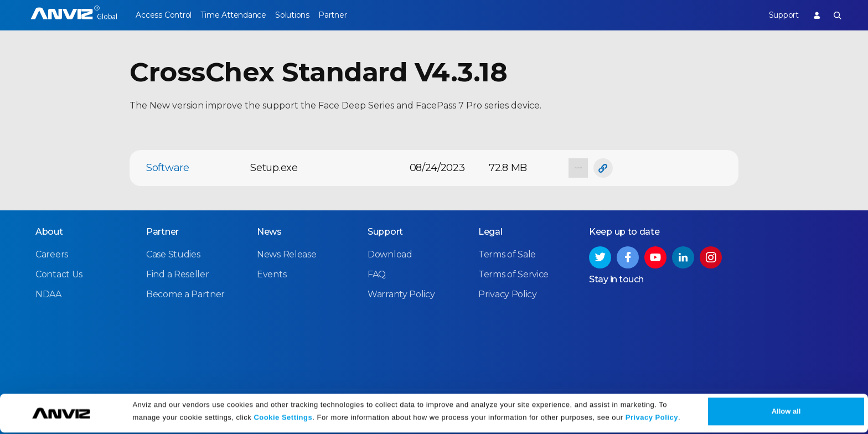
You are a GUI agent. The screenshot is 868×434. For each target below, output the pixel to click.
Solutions (309, 15)
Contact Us (59, 274)
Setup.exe (274, 168)
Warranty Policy (401, 294)
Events (272, 274)
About (49, 231)
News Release (286, 254)
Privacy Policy (652, 419)
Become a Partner (185, 294)
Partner (358, 15)
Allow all (786, 413)
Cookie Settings (283, 419)
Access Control (163, 15)
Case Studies (173, 254)
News (269, 231)
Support (775, 15)
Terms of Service (513, 274)
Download (390, 254)
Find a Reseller (178, 274)
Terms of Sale (507, 254)
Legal (490, 231)
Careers (52, 254)
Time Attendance (241, 15)
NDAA (48, 294)
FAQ (377, 274)
